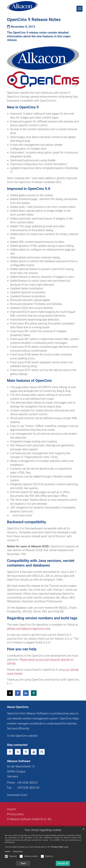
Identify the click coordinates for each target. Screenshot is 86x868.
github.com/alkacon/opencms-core (29, 629)
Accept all (63, 863)
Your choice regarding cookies (43, 830)
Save (23, 863)
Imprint (7, 852)
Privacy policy (18, 852)
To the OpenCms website (22, 736)
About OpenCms (18, 707)
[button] (10, 693)
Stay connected (17, 745)
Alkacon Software (19, 761)
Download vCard (17, 795)
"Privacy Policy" (57, 847)
